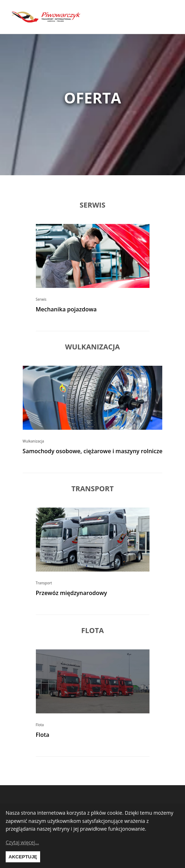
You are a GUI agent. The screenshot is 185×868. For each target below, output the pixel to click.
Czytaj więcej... (22, 842)
